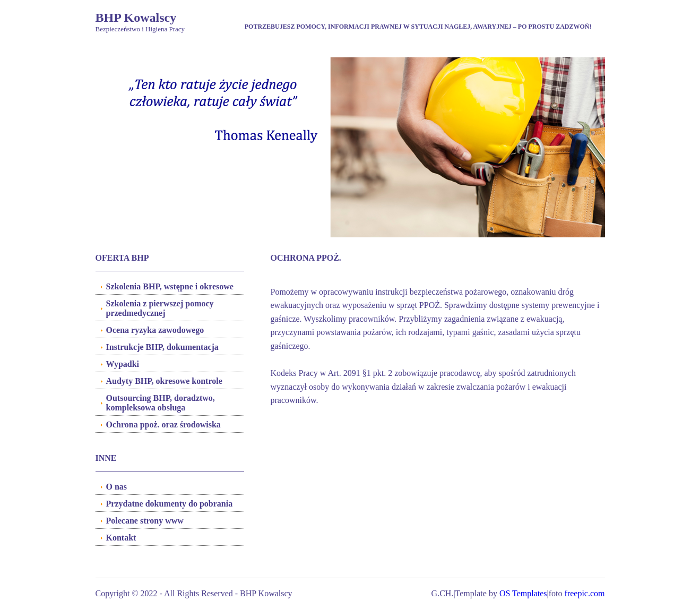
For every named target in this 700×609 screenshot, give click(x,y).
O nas (117, 487)
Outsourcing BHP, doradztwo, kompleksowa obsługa (161, 403)
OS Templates (523, 593)
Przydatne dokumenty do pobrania (170, 504)
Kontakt (121, 538)
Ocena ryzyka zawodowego (155, 330)
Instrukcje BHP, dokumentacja (162, 347)
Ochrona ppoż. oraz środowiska (163, 424)
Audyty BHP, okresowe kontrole (164, 381)
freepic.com (585, 593)
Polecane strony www (145, 521)
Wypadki (123, 364)
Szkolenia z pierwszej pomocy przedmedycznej (160, 308)
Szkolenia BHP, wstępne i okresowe (170, 286)
